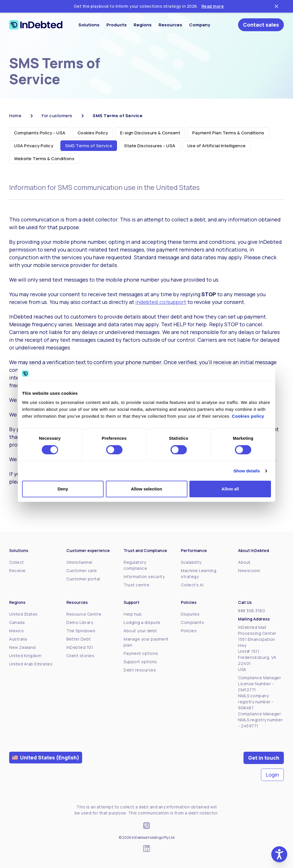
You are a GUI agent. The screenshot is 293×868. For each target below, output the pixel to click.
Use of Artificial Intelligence (217, 146)
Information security (144, 577)
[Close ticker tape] (276, 6)
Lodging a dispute (142, 622)
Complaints (192, 622)
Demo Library (80, 622)
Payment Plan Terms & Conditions (228, 133)
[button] (279, 854)
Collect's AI (192, 585)
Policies (189, 631)
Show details (247, 471)
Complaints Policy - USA (40, 133)
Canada (17, 622)
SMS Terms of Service (89, 146)
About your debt (140, 631)
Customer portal (83, 579)
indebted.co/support (161, 302)
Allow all (230, 489)
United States (23, 614)
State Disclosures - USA (150, 146)
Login (272, 775)
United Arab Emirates (31, 664)
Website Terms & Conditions (44, 159)
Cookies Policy (93, 133)
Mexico (16, 631)
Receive (17, 571)
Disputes (190, 614)
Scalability (191, 562)
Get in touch (264, 758)
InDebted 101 (80, 647)
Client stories (80, 656)
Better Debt (79, 639)
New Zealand (22, 647)
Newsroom (249, 571)
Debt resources (140, 670)
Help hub (133, 614)
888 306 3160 (252, 611)
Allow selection (146, 489)
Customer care (82, 571)
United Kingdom (25, 656)
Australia (18, 639)
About (244, 562)
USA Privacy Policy (34, 146)
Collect (17, 562)
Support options (140, 662)
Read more (213, 6)
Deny (63, 489)
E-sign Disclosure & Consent (150, 133)
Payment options (141, 653)
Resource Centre (84, 614)
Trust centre (136, 585)
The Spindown (81, 631)
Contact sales (261, 25)
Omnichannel (79, 562)
